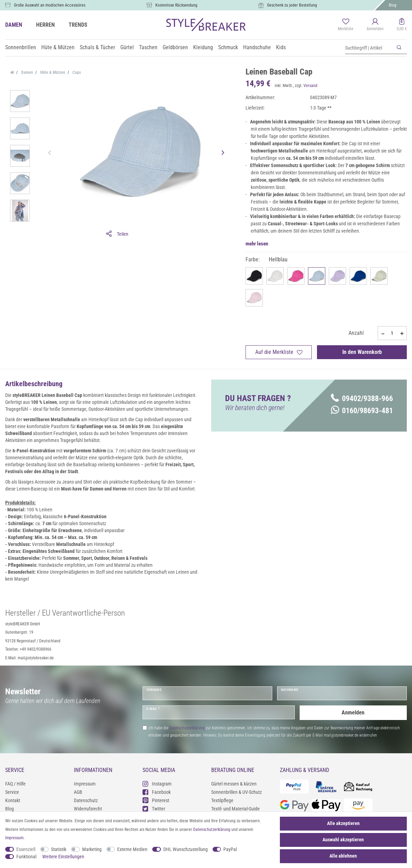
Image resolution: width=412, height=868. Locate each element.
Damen (27, 72)
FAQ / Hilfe (15, 784)
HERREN (45, 25)
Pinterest (156, 800)
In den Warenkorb (362, 352)
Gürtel (127, 47)
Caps (76, 72)
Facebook (157, 792)
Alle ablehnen (343, 856)
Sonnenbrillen (21, 47)
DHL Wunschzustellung (186, 849)
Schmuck (228, 47)
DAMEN (14, 25)
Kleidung (203, 47)
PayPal (230, 849)
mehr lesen (257, 244)
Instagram (157, 784)
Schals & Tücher (97, 47)
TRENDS (78, 25)
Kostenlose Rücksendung (176, 5)
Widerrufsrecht (88, 809)
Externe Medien (132, 849)
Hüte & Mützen (58, 47)
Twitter (154, 809)
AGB (78, 792)
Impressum (85, 784)
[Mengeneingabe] (392, 333)
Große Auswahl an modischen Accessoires (50, 5)
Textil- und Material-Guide (235, 809)
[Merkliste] (346, 25)
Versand (310, 86)
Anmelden (353, 712)
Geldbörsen (175, 47)
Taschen (148, 47)
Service (12, 792)
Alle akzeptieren (343, 823)
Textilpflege (222, 800)
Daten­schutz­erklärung (212, 830)
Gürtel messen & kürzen (234, 784)
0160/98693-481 (362, 411)
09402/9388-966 (362, 398)
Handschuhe (257, 47)
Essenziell (26, 849)
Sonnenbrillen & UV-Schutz (237, 792)
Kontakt (13, 800)
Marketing (92, 849)
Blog (393, 5)
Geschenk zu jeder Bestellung (292, 5)
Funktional (26, 857)
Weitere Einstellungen (63, 857)
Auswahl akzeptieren (343, 840)
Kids (281, 47)
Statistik (59, 849)
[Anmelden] (375, 25)
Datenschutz (86, 800)
